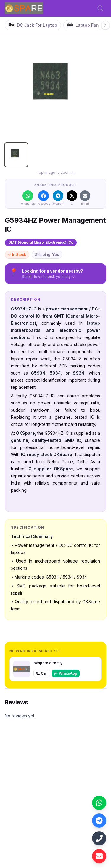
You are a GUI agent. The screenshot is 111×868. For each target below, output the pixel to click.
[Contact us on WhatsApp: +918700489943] (99, 803)
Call (42, 673)
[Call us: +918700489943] (99, 838)
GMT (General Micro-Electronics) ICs (41, 242)
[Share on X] (72, 198)
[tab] (16, 155)
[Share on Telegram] (58, 198)
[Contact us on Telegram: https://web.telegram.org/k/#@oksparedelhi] (99, 821)
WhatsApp (66, 673)
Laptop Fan (83, 25)
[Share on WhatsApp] (28, 198)
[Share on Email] (85, 198)
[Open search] (100, 8)
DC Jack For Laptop (33, 25)
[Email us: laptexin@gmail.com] (99, 856)
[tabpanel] (55, 87)
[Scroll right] (105, 25)
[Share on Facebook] (44, 198)
